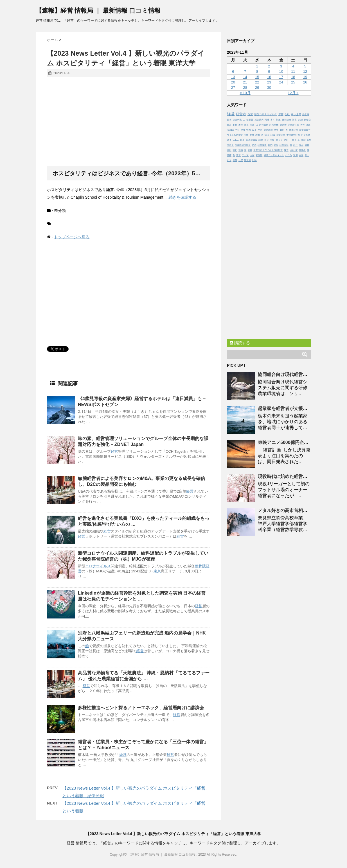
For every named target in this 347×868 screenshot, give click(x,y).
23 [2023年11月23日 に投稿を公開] (269, 82)
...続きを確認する (181, 197)
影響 (281, 114)
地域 (243, 130)
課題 (308, 125)
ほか (296, 145)
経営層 (247, 160)
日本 (229, 120)
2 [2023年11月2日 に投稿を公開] (269, 66)
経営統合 (287, 120)
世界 (276, 130)
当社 (229, 150)
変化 (286, 140)
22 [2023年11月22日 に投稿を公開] (257, 82)
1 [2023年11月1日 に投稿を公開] (257, 66)
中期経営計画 (293, 135)
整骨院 (200, 566)
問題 (252, 125)
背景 (238, 155)
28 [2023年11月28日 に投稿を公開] (245, 88)
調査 (229, 140)
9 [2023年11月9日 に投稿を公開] (269, 72)
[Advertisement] (129, 122)
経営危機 (274, 125)
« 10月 (245, 93)
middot (230, 130)
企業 (250, 114)
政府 (282, 130)
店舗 (235, 160)
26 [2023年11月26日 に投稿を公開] (305, 82)
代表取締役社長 (243, 145)
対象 (278, 120)
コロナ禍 (237, 120)
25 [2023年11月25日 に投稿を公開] (293, 82)
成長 (276, 145)
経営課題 (262, 145)
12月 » (293, 93)
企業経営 (281, 135)
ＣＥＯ (279, 140)
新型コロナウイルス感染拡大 (268, 150)
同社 (267, 120)
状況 (267, 135)
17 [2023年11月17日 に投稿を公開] (281, 77)
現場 (296, 155)
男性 (303, 125)
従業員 (250, 120)
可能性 (259, 155)
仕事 (246, 135)
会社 (287, 114)
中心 (237, 130)
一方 (292, 140)
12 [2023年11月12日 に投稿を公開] (305, 72)
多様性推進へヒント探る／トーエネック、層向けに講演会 (141, 708)
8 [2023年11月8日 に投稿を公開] (257, 72)
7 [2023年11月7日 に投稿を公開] (245, 72)
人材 (252, 155)
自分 (267, 140)
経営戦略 (264, 125)
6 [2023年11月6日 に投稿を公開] (233, 72)
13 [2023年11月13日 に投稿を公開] (233, 77)
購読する (240, 343)
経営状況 (284, 145)
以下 (254, 130)
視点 (301, 145)
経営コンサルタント (274, 155)
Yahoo (236, 140)
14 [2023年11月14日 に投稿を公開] (245, 77)
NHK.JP (294, 150)
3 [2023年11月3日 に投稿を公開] (281, 66)
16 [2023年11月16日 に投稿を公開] (269, 77)
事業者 (302, 150)
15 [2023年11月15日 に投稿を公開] (257, 77)
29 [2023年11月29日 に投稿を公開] (257, 88)
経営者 (241, 114)
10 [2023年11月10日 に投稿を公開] (281, 72)
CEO (300, 120)
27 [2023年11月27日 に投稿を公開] (233, 88)
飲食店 (307, 120)
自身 (242, 140)
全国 (260, 130)
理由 (258, 135)
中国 (249, 130)
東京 (157, 571)
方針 (250, 150)
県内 (241, 150)
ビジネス (306, 135)
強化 (235, 150)
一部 (241, 160)
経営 (114, 451)
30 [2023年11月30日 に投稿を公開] (269, 88)
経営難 (283, 125)
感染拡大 (259, 120)
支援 (272, 140)
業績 (303, 140)
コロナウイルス (98, 566)
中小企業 (296, 114)
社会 (298, 140)
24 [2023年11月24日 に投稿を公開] (281, 82)
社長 (294, 120)
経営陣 (306, 115)
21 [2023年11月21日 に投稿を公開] (245, 82)
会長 (301, 155)
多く (273, 120)
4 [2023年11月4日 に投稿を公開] (293, 66)
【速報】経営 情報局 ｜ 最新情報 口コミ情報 (98, 11)
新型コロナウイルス (266, 114)
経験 (307, 145)
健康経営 (294, 130)
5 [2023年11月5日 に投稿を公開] (305, 66)
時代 (254, 145)
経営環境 (268, 130)
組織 (273, 135)
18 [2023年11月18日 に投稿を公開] (293, 77)
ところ (289, 155)
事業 (235, 125)
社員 (246, 125)
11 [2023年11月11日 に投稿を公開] (293, 72)
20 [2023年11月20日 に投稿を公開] (233, 82)
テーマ (245, 155)
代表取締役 (252, 140)
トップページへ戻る (72, 237)
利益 (254, 160)
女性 (252, 135)
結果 (261, 140)
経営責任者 (293, 125)
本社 (241, 125)
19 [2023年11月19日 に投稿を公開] (305, 77)
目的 (270, 145)
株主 (286, 150)
